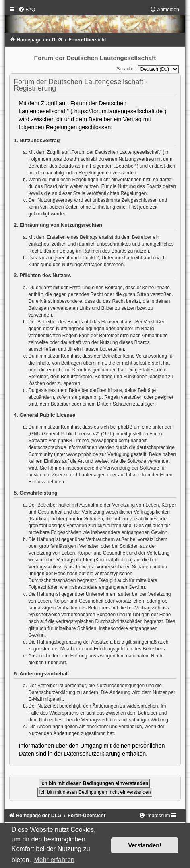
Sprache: (126, 69)
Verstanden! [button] (145, 845)
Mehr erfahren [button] (54, 860)
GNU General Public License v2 (64, 434)
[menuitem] (27, 10)
